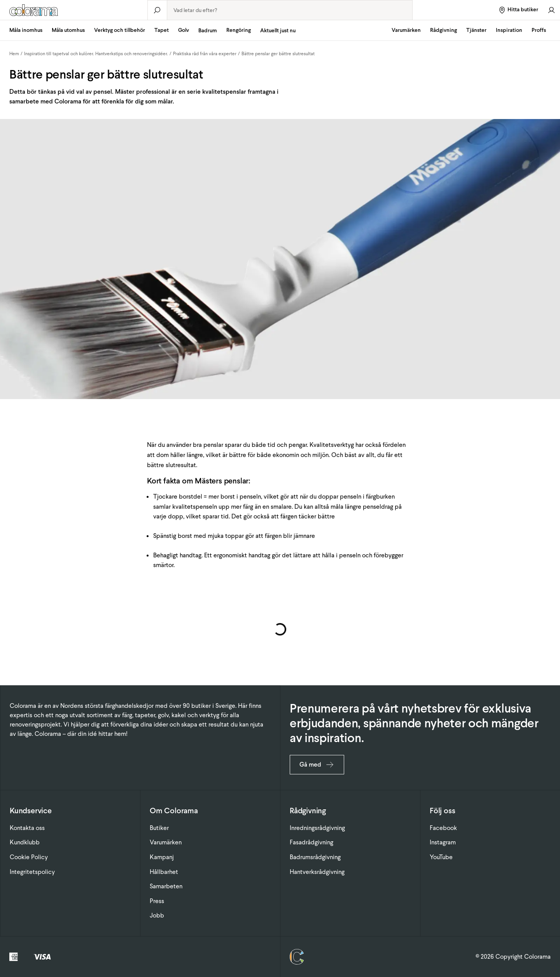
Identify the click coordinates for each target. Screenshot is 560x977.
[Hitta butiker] (518, 10)
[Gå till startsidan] (74, 10)
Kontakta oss (27, 828)
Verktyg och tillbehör (120, 30)
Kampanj (162, 857)
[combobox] (290, 10)
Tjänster (476, 30)
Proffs (539, 30)
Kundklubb (25, 842)
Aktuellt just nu (278, 31)
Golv (184, 30)
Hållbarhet (164, 872)
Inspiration (509, 30)
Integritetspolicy (32, 872)
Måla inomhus (26, 30)
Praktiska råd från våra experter (205, 54)
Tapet (162, 30)
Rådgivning (444, 30)
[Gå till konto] (551, 10)
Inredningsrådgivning (317, 828)
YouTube (441, 857)
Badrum (208, 31)
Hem (14, 54)
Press (157, 901)
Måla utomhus (68, 30)
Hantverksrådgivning (317, 872)
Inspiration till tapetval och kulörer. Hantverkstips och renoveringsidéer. (96, 54)
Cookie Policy (29, 857)
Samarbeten (166, 886)
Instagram (443, 842)
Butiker (159, 828)
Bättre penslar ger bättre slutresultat (278, 54)
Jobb (157, 915)
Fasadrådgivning (311, 842)
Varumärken (406, 30)
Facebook (443, 828)
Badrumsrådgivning (315, 857)
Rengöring (239, 30)
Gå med (317, 765)
